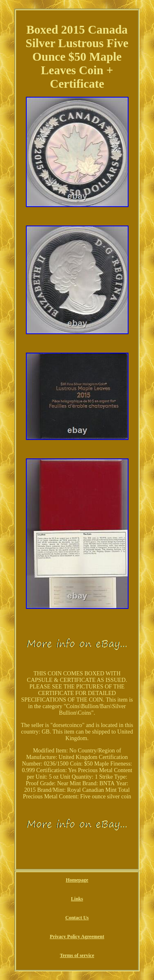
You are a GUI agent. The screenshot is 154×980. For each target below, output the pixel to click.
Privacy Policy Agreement (77, 937)
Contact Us (77, 918)
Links (77, 899)
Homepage (77, 880)
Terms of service (77, 955)
